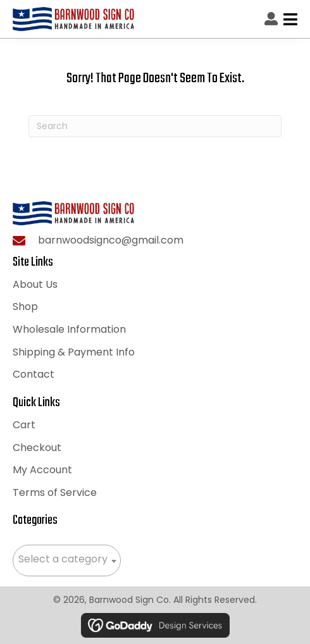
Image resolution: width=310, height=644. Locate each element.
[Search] (155, 126)
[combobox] (67, 560)
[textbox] (67, 559)
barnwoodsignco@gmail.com (111, 240)
